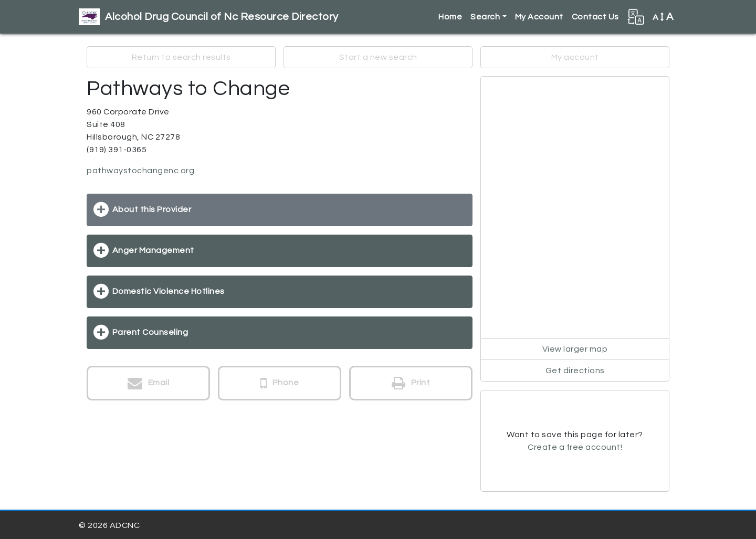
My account (575, 57)
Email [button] (149, 383)
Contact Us (595, 17)
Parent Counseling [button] (150, 332)
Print (411, 383)
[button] (636, 17)
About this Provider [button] (152, 209)
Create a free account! (575, 447)
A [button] (663, 17)
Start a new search (378, 57)
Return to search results (181, 57)
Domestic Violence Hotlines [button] (169, 291)
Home (450, 17)
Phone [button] (280, 383)
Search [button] (485, 17)
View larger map (575, 349)
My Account (539, 17)
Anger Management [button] (153, 250)
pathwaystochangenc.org (140, 171)
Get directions (575, 371)
